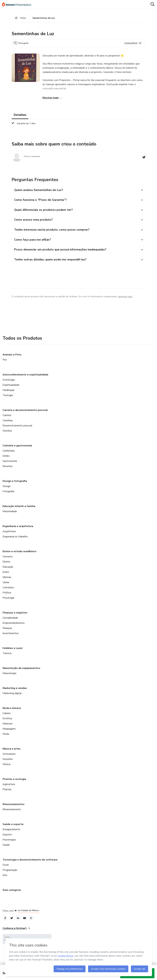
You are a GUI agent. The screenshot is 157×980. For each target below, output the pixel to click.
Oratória (7, 434)
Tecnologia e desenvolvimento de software (30, 863)
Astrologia (9, 383)
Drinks (6, 459)
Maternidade (10, 514)
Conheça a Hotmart (16, 932)
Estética (7, 721)
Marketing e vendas (15, 691)
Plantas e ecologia (14, 782)
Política (7, 596)
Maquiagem (9, 732)
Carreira (7, 418)
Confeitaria (9, 454)
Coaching (7, 423)
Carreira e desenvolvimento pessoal (25, 413)
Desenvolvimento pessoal (17, 428)
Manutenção (10, 676)
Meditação (9, 393)
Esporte (7, 837)
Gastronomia (10, 464)
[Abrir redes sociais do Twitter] (144, 158)
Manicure (8, 726)
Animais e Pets (12, 358)
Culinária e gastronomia (17, 448)
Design (7, 489)
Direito (6, 565)
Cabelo (7, 716)
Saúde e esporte (13, 827)
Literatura (8, 590)
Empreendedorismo (14, 626)
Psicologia (8, 601)
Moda (6, 737)
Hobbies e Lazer (13, 651)
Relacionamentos (14, 807)
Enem (6, 575)
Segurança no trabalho (15, 539)
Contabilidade (10, 621)
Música (6, 767)
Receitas (8, 469)
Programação (10, 873)
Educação (8, 570)
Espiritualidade (11, 388)
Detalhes (20, 115)
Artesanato (9, 757)
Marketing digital (12, 696)
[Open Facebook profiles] (5, 921)
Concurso (8, 559)
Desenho (8, 762)
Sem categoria (12, 893)
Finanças (7, 631)
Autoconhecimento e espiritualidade (25, 378)
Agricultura (9, 787)
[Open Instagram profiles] (34, 921)
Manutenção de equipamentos (21, 671)
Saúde (6, 848)
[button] (75, 191)
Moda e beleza (12, 711)
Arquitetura (9, 534)
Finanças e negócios (15, 616)
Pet (5, 363)
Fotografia (8, 494)
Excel (6, 868)
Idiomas (7, 580)
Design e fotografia (15, 484)
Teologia (8, 398)
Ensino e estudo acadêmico (19, 554)
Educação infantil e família (19, 509)
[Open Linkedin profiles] (20, 921)
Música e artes (12, 752)
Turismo (7, 656)
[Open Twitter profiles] (13, 921)
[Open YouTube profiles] (27, 921)
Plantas (7, 792)
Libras (6, 585)
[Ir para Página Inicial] (18, 5)
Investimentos (11, 636)
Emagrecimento (11, 832)
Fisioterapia (9, 843)
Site (5, 878)
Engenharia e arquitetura (18, 529)
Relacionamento (12, 812)
